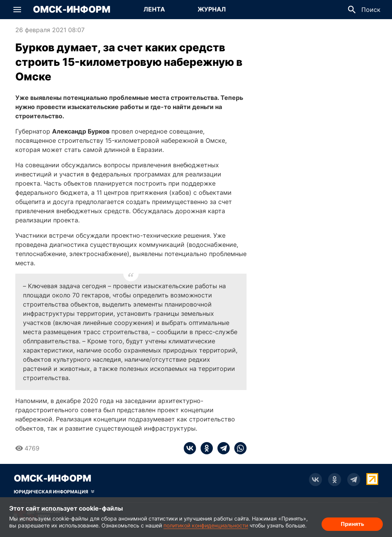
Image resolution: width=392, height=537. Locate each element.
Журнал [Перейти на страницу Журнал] (212, 9)
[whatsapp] (238, 448)
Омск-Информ (72, 10)
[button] (17, 10)
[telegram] (221, 448)
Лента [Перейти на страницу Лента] (154, 9)
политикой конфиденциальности (206, 525)
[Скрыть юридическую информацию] (54, 492)
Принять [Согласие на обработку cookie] (352, 524)
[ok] (204, 448)
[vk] (190, 448)
